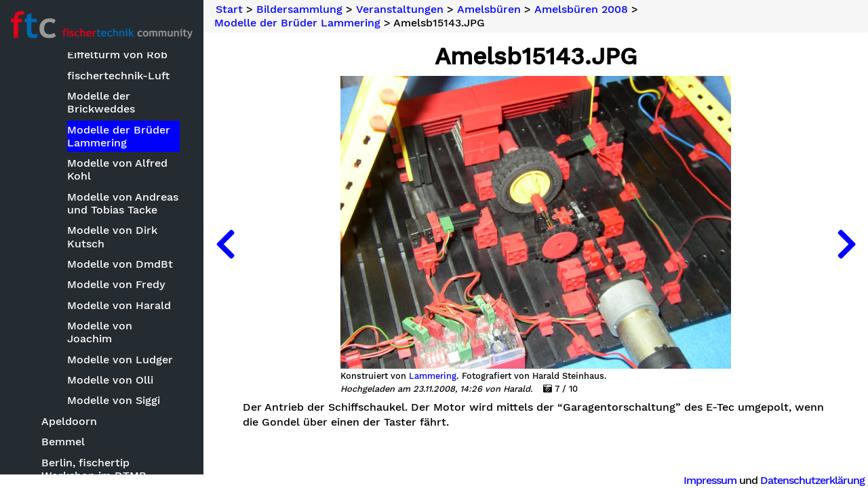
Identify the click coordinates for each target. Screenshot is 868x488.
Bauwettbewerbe (74, 164)
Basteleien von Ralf (118, 328)
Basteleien (56, 143)
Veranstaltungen (72, 225)
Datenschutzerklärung (812, 480)
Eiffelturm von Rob (117, 369)
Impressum (710, 480)
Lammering (433, 376)
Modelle (50, 184)
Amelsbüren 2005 (101, 287)
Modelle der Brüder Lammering (119, 451)
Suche (31, 76)
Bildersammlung (58, 121)
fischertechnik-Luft (118, 390)
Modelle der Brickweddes (101, 417)
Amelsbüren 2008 (101, 307)
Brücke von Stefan (116, 349)
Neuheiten (42, 98)
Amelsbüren (73, 267)
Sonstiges (54, 204)
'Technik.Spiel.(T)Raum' (102, 246)
